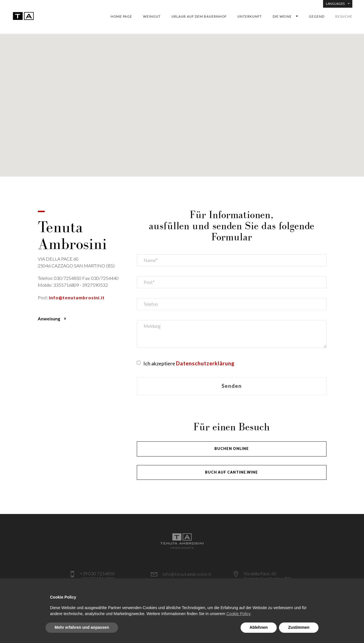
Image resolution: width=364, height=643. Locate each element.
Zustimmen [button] (299, 627)
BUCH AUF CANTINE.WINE (231, 472)
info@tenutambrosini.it (77, 297)
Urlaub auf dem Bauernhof (199, 17)
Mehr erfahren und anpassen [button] (82, 627)
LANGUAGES (338, 4)
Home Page (121, 17)
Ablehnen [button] (259, 627)
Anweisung (49, 319)
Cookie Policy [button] (238, 614)
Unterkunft (250, 17)
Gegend (317, 17)
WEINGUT (152, 17)
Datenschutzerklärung (205, 363)
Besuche (344, 17)
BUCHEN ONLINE (232, 449)
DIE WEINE (282, 17)
